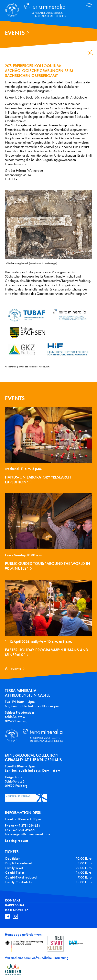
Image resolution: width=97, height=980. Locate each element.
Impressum (15, 905)
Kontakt (13, 900)
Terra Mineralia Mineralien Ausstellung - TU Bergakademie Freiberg (38, 10)
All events (13, 669)
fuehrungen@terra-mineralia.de (28, 834)
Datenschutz (17, 910)
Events (15, 33)
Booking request (16, 841)
